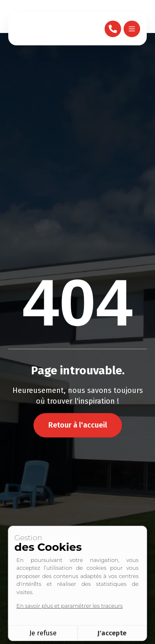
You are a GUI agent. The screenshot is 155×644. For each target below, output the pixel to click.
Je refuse (43, 633)
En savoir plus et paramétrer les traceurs (70, 606)
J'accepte (112, 633)
